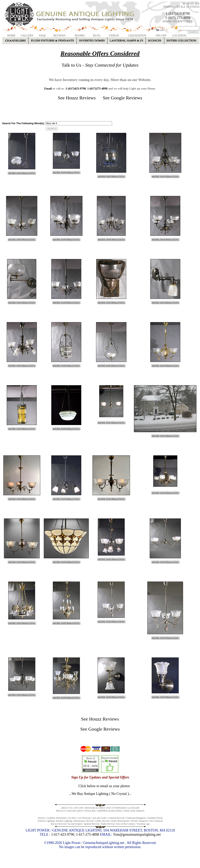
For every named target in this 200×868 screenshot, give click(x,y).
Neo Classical (156, 821)
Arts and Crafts (99, 818)
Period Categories (139, 821)
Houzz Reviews (81, 98)
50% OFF (161, 36)
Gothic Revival (102, 821)
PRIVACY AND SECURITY (70, 811)
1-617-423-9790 (63, 834)
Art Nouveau (84, 818)
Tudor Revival (108, 824)
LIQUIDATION (137, 36)
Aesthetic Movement (56, 818)
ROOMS (80, 36)
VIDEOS (114, 36)
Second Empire (75, 824)
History (41, 818)
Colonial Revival (116, 818)
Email (48, 89)
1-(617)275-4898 (97, 89)
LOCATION (179, 36)
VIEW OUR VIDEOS (134, 811)
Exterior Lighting (46, 821)
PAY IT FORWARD (116, 808)
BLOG (97, 36)
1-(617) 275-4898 (178, 18)
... (100, 794)
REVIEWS (60, 36)
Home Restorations (120, 821)
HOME (11, 36)
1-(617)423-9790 (178, 14)
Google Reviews (127, 98)
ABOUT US (67, 808)
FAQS (43, 36)
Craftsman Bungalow (136, 818)
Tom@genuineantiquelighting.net (137, 834)
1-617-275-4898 (87, 834)
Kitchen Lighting (64, 821)
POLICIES (91, 811)
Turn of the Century (126, 824)
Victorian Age (143, 824)
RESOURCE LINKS (95, 808)
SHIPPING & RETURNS (110, 811)
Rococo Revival (58, 824)
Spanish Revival (92, 824)
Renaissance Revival (84, 821)
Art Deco (72, 818)
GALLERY (27, 36)
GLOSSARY (133, 808)
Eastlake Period (155, 818)
